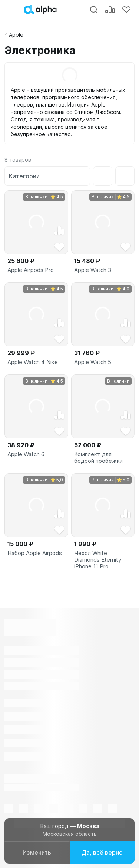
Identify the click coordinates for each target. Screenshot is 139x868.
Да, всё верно (102, 852)
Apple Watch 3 (93, 270)
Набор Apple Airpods (35, 553)
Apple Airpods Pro (31, 270)
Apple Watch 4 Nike (33, 362)
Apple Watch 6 (26, 454)
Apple (16, 35)
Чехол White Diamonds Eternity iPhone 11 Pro (98, 560)
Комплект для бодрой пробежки (98, 458)
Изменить (37, 852)
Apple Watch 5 (93, 362)
